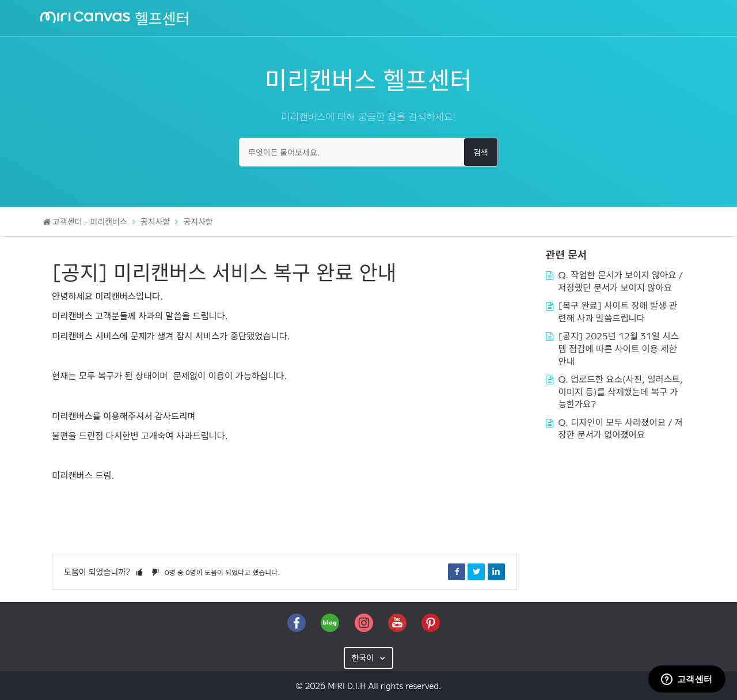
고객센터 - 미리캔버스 (90, 221)
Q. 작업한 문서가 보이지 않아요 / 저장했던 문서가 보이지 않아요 (621, 281)
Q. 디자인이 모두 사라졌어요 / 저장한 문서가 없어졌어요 (621, 428)
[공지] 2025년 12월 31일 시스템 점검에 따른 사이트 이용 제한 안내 (619, 348)
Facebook (457, 572)
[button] (139, 572)
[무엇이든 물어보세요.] (368, 152)
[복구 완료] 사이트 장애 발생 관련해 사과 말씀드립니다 (618, 311)
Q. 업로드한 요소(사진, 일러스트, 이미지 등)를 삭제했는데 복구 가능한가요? (621, 391)
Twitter (476, 572)
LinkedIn (496, 572)
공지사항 (155, 221)
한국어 (364, 657)
